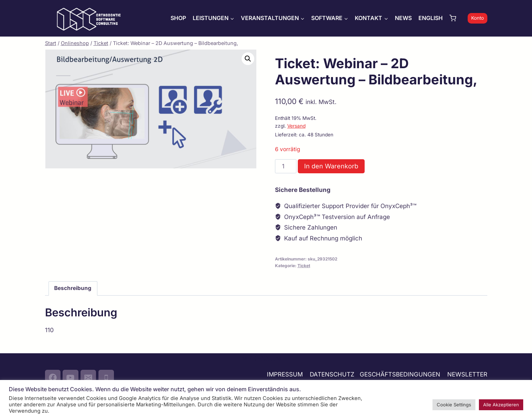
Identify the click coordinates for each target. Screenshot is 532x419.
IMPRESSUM (285, 374)
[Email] (88, 378)
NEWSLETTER (467, 374)
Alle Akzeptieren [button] (501, 405)
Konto (477, 18)
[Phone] (106, 378)
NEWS (403, 18)
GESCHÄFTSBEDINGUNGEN (401, 374)
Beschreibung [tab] (73, 288)
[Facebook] (53, 378)
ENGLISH (431, 18)
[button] (248, 59)
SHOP (178, 18)
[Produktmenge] (286, 166)
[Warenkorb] (457, 18)
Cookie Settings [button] (454, 405)
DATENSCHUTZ (332, 374)
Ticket (304, 266)
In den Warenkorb (331, 166)
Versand (296, 126)
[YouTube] (70, 378)
